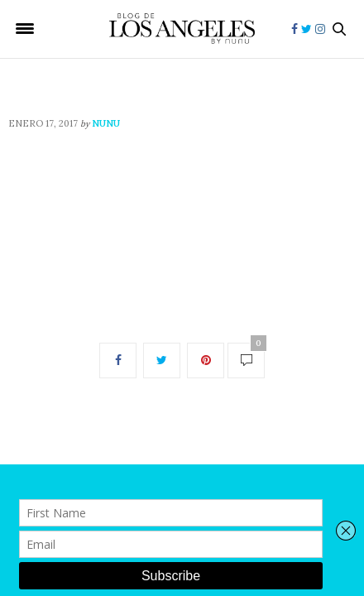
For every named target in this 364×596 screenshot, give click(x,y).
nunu (106, 123)
